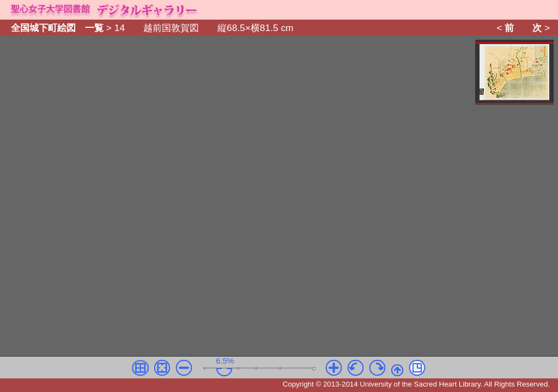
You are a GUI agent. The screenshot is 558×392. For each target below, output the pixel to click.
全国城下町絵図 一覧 (57, 28)
